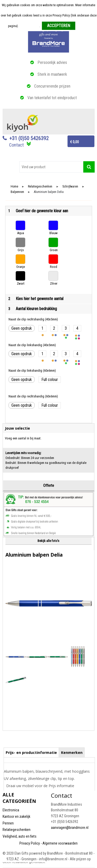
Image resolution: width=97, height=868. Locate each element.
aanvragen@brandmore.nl (70, 828)
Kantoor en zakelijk (16, 816)
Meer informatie (29, 26)
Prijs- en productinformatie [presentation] (31, 752)
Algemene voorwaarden (60, 843)
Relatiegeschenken (40, 187)
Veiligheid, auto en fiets (20, 836)
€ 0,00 (74, 142)
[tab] (31, 752)
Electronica (11, 810)
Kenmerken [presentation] (72, 752)
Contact (16, 145)
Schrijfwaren (70, 187)
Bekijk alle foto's (48, 541)
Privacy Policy (30, 843)
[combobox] (51, 167)
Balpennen (17, 192)
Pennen (8, 823)
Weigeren (83, 26)
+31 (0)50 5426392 (29, 138)
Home (14, 187)
